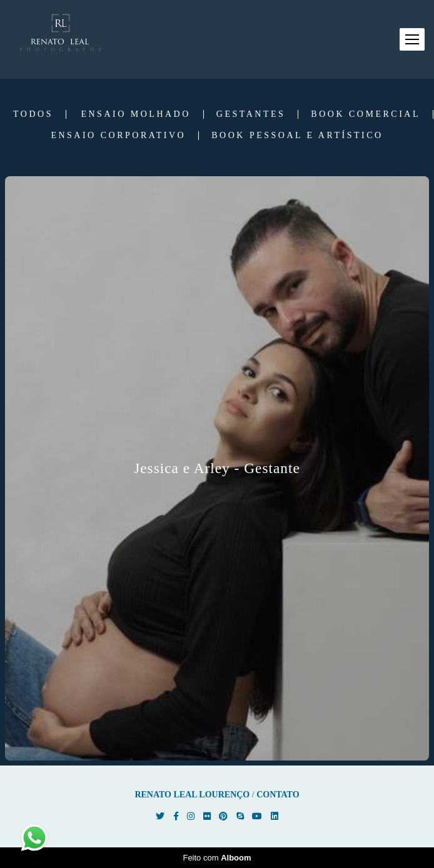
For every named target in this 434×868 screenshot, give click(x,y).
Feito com (217, 858)
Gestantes (251, 114)
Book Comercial (366, 114)
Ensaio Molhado (135, 114)
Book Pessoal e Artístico (297, 136)
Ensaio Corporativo (118, 136)
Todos (33, 114)
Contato (278, 795)
